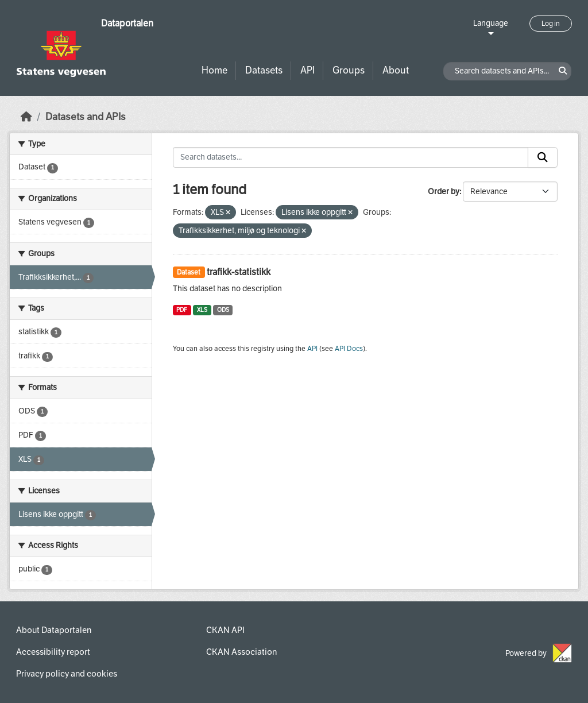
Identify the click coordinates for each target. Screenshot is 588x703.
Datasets (264, 70)
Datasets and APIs (86, 117)
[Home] (26, 117)
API (307, 70)
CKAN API (225, 630)
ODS (223, 310)
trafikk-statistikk (239, 272)
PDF (182, 310)
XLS (202, 310)
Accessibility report (53, 652)
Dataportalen (127, 23)
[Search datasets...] (351, 157)
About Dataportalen (54, 630)
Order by (444, 192)
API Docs (349, 349)
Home (214, 70)
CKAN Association (241, 652)
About (396, 70)
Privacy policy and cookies (67, 674)
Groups (349, 70)
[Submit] (543, 157)
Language (491, 23)
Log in (551, 24)
